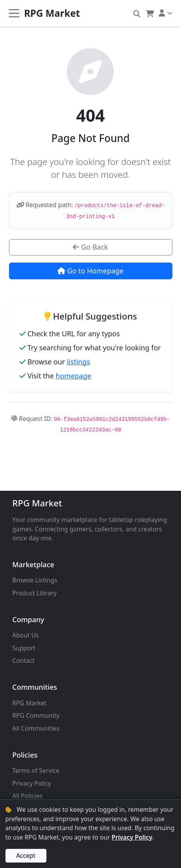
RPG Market (37, 503)
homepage (74, 376)
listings (78, 362)
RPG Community (36, 715)
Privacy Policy (32, 783)
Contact (24, 660)
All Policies (28, 796)
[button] (137, 13)
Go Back (90, 247)
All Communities (36, 728)
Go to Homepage (90, 271)
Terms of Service (36, 770)
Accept (26, 856)
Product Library (35, 593)
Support (24, 648)
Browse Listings (35, 580)
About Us (26, 635)
